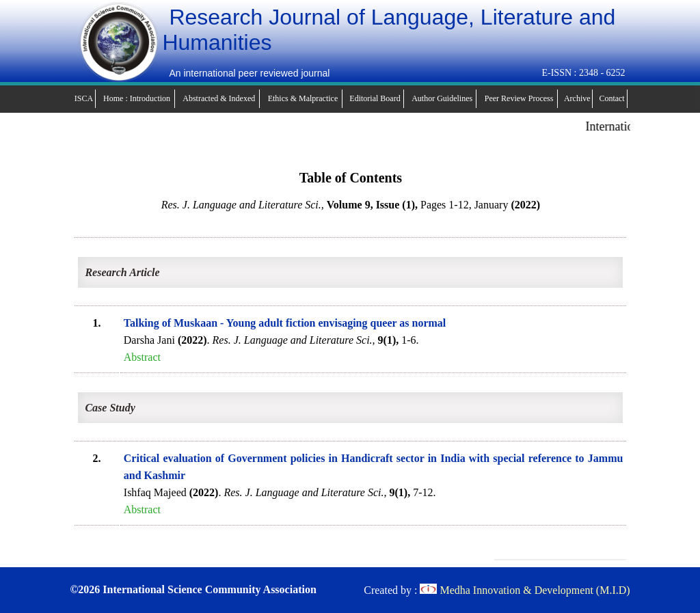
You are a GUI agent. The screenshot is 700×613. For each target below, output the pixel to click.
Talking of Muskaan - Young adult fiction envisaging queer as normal (285, 323)
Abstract (142, 357)
